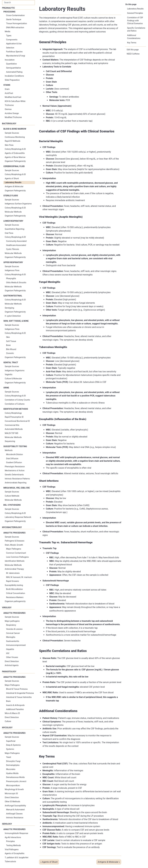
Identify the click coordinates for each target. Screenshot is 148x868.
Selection (10, 48)
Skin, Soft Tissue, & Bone (16, 321)
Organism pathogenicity (15, 601)
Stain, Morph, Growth (14, 545)
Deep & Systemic (14, 745)
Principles (10, 841)
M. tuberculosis (13, 573)
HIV (8, 653)
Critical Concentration (16, 593)
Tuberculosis (10, 862)
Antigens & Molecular (14, 187)
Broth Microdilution (14, 589)
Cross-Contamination (15, 15)
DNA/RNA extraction (15, 28)
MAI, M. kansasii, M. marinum (19, 577)
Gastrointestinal (13, 296)
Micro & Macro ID (12, 713)
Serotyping (9, 308)
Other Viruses (12, 657)
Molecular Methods (13, 212)
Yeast (9, 757)
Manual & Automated (15, 810)
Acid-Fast (9, 93)
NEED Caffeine (133, 54)
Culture (8, 721)
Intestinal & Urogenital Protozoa (20, 693)
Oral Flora (9, 233)
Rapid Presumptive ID (14, 417)
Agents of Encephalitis (15, 853)
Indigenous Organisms (15, 371)
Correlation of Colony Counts (17, 400)
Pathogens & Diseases (15, 541)
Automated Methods (14, 429)
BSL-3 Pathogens (12, 505)
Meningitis (11, 637)
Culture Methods (12, 496)
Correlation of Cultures (15, 404)
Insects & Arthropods (15, 705)
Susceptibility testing (14, 585)
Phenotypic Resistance (15, 467)
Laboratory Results (13, 182)
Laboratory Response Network (18, 517)
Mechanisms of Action (15, 471)
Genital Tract (11, 363)
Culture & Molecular (13, 379)
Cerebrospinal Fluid (14, 166)
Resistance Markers (15, 597)
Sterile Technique (14, 20)
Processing (9, 12)
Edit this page (133, 50)
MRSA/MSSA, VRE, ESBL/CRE (17, 488)
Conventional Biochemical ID (17, 421)
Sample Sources (12, 133)
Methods (9, 450)
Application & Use (14, 44)
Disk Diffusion (12, 459)
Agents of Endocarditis (15, 153)
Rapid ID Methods (12, 141)
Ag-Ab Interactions (13, 837)
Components (12, 40)
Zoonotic (10, 353)
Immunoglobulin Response (16, 833)
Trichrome (9, 105)
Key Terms (132, 43)
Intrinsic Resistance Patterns (17, 479)
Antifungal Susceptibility (15, 806)
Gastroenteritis (13, 641)
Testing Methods (13, 845)
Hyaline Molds (12, 773)
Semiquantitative (14, 68)
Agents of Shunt (12, 179)
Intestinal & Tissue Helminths (19, 697)
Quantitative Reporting (15, 229)
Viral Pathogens (12, 850)
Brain (8, 701)
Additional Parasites (15, 709)
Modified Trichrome (13, 117)
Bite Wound (11, 349)
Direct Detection (12, 661)
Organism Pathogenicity (15, 161)
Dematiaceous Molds (15, 777)
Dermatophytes (13, 765)
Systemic (10, 749)
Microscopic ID (11, 794)
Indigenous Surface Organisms (18, 204)
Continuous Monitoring (15, 137)
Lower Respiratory (13, 221)
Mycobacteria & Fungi (16, 56)
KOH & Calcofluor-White (15, 101)
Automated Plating (14, 72)
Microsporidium (13, 786)
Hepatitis (10, 649)
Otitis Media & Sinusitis (16, 283)
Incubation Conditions (14, 76)
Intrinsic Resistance (15, 818)
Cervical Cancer (13, 633)
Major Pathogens (14, 549)
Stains (7, 85)
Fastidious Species (14, 52)
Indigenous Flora (12, 270)
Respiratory (11, 625)
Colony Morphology (13, 413)
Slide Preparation (12, 80)
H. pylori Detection (13, 316)
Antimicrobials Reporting (16, 483)
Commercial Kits (12, 425)
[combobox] (18, 3)
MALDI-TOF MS (11, 433)
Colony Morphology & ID (15, 149)
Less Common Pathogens (17, 557)
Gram (7, 89)
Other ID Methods (12, 802)
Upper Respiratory (13, 262)
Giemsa (8, 109)
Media (8, 32)
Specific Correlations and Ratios (136, 29)
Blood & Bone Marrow (15, 129)
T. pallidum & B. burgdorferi (17, 858)
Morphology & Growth (14, 789)
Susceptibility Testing (15, 446)
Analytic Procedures (14, 533)
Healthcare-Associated (16, 245)
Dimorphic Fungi (13, 761)
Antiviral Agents (12, 665)
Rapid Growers (12, 581)
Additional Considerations (134, 37)
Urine (6, 388)
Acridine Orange (12, 113)
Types (9, 36)
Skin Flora (9, 145)
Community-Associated (16, 241)
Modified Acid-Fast (13, 97)
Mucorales (11, 769)
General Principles (135, 13)
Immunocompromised (16, 645)
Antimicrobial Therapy (14, 569)
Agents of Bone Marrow (15, 157)
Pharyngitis (11, 279)
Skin (8, 337)
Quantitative (11, 64)
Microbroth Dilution (15, 455)
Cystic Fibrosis (13, 249)
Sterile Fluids (11, 196)
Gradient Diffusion (14, 463)
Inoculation (10, 60)
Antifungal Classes (14, 814)
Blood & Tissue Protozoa (17, 689)
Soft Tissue (11, 341)
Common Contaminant (16, 553)
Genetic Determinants (14, 475)
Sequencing (10, 441)
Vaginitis (9, 375)
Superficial (11, 741)
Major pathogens (12, 621)
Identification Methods (16, 409)
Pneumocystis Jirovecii (16, 781)
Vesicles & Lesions (14, 629)
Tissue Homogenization (17, 23)
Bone (8, 345)
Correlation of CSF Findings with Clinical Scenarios (135, 21)
